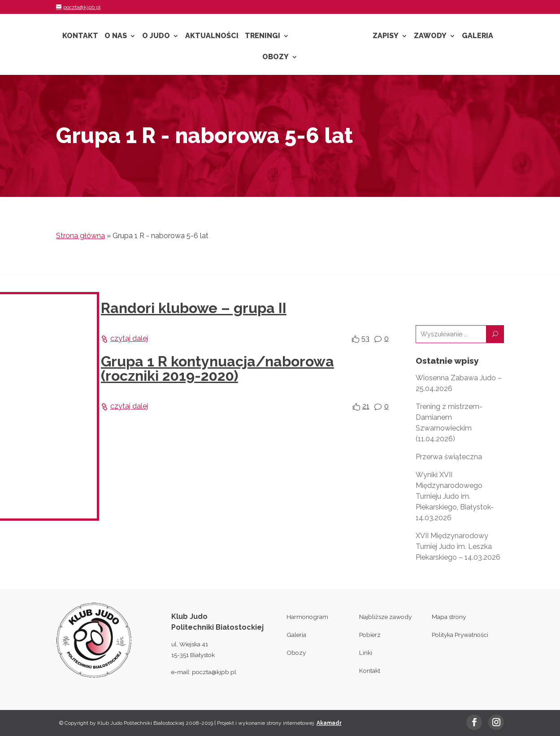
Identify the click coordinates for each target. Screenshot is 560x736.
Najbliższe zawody (385, 617)
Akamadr (329, 723)
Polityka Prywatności (460, 635)
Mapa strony (449, 617)
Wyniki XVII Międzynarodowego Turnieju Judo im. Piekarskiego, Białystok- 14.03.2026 (455, 496)
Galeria (478, 36)
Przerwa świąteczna (449, 457)
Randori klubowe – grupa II (194, 308)
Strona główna (80, 236)
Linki (366, 653)
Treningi (263, 36)
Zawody (430, 36)
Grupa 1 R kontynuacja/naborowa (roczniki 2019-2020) (217, 368)
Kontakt (80, 36)
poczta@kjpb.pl (214, 672)
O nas (116, 36)
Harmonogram (307, 617)
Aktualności (212, 36)
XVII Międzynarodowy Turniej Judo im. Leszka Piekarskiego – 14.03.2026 (458, 547)
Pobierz (370, 635)
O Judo (156, 36)
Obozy (276, 57)
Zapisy (386, 36)
